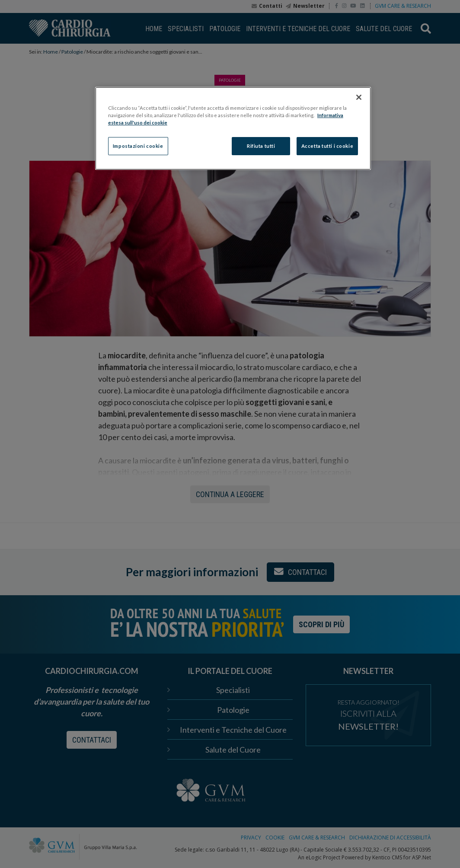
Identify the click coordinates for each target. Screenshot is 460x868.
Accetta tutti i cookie (327, 146)
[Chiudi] (359, 97)
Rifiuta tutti (261, 146)
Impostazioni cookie (138, 146)
